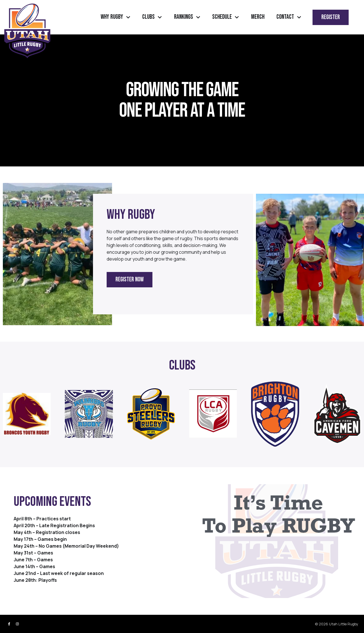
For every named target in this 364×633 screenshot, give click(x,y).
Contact (289, 17)
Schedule (226, 17)
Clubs (152, 17)
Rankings (187, 17)
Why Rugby (115, 17)
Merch (258, 17)
